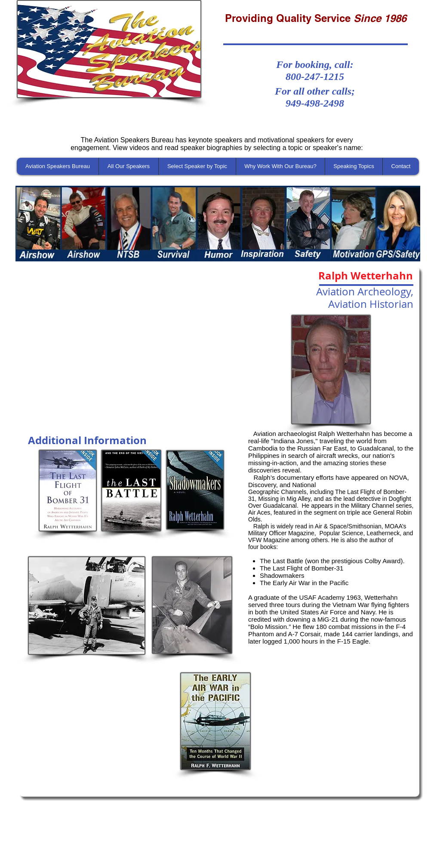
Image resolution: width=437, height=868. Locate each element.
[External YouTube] (131, 349)
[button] (218, 224)
